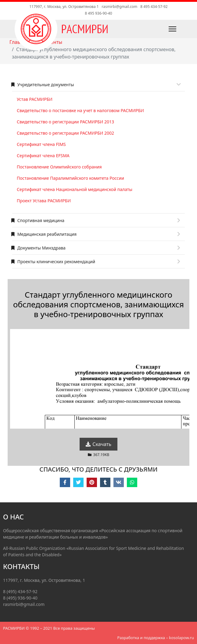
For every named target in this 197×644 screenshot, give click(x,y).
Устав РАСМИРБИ (35, 99)
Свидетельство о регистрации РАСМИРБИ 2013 (65, 122)
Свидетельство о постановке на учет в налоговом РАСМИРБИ (80, 110)
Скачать (99, 444)
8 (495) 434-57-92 (20, 591)
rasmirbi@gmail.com (120, 7)
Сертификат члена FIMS (41, 144)
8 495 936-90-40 (98, 13)
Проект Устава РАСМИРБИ (44, 201)
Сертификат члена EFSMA (43, 156)
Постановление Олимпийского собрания (59, 167)
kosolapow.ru (181, 638)
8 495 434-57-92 (154, 7)
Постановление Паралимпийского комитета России (70, 178)
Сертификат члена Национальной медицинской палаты (75, 189)
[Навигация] (159, 29)
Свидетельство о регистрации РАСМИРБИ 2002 (65, 133)
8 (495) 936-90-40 (20, 598)
